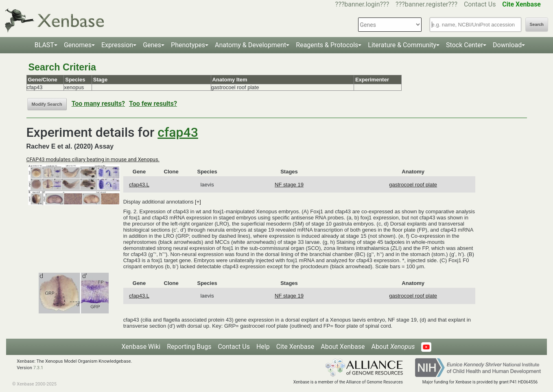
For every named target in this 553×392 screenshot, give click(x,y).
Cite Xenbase (295, 347)
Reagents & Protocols (327, 45)
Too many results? (98, 104)
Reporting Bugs (189, 347)
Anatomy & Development (250, 45)
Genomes (78, 45)
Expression (117, 45)
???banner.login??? (362, 4)
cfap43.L (139, 185)
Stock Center (464, 45)
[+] (198, 202)
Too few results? (153, 104)
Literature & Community (402, 45)
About (393, 347)
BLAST (44, 45)
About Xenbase (343, 347)
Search (537, 25)
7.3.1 (38, 368)
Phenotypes (188, 45)
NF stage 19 (289, 185)
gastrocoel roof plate (413, 185)
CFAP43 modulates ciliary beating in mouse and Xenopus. (93, 159)
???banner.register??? (426, 4)
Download (507, 45)
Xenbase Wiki (141, 347)
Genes (152, 45)
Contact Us (480, 4)
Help (263, 347)
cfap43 (178, 132)
